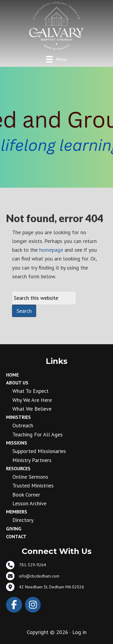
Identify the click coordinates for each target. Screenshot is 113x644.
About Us (17, 383)
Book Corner (26, 495)
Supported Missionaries (39, 451)
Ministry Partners (32, 460)
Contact (16, 536)
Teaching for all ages (38, 434)
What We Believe (32, 409)
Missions (17, 443)
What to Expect (30, 391)
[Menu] (56, 59)
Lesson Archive (29, 503)
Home (12, 375)
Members (17, 512)
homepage (51, 250)
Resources (18, 468)
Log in (79, 632)
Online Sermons (30, 477)
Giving (14, 529)
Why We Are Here (32, 400)
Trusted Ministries (33, 485)
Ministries (18, 417)
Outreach (23, 425)
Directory (23, 520)
